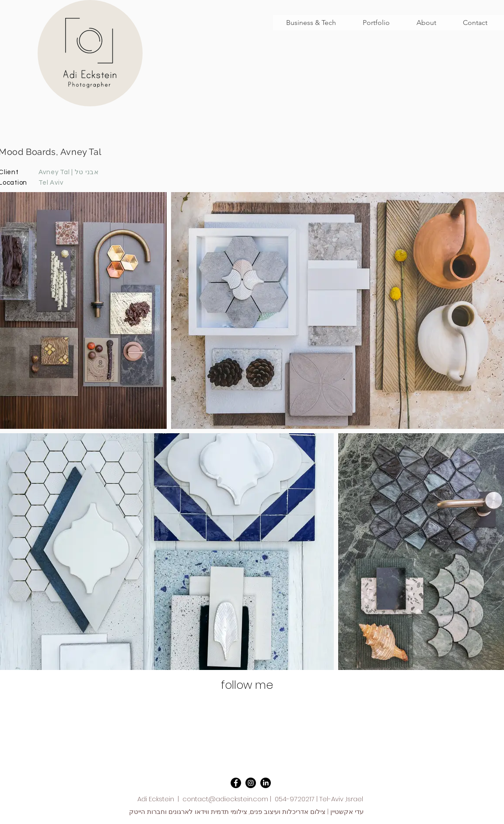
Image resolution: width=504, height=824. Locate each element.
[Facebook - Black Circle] (236, 783)
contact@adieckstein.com (225, 799)
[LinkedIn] (266, 783)
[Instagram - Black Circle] (251, 783)
